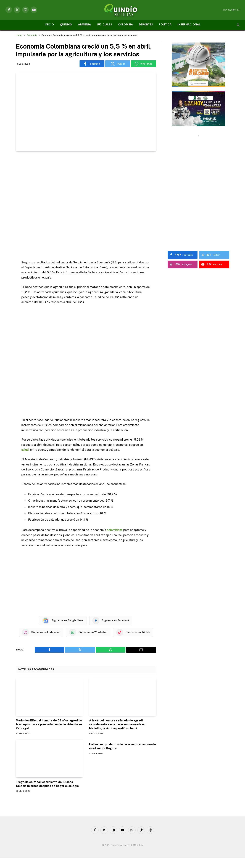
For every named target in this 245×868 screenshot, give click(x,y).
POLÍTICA (165, 25)
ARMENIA (85, 25)
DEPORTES (146, 25)
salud (25, 450)
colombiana (115, 530)
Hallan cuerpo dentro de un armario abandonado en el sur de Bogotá (122, 746)
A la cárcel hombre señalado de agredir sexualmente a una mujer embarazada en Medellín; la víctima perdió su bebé (117, 724)
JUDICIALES (104, 25)
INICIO (49, 25)
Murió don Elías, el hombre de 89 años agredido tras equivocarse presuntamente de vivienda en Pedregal (49, 724)
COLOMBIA (125, 25)
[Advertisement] (86, 206)
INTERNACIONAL (189, 25)
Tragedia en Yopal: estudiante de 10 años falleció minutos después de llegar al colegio (47, 784)
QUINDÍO (66, 25)
